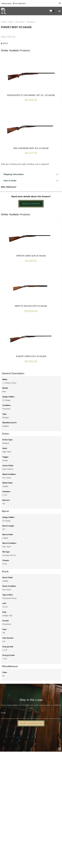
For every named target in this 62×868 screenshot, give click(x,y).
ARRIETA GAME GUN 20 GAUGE (31, 372)
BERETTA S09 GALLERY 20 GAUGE (31, 422)
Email (3, 829)
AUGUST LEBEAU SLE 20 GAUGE (31, 473)
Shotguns (31, 22)
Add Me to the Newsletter (31, 840)
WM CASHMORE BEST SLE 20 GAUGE (31, 265)
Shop (11, 22)
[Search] (60, 3)
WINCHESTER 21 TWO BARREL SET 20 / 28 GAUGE (31, 212)
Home (4, 22)
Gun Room (20, 22)
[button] (59, 11)
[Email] (31, 833)
